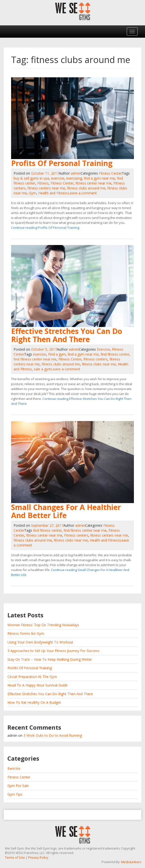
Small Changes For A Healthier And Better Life (66, 511)
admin (76, 173)
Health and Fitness (53, 193)
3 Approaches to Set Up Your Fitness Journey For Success (53, 651)
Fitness (43, 183)
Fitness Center (110, 173)
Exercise (103, 349)
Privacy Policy (38, 857)
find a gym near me (99, 178)
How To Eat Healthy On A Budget (34, 702)
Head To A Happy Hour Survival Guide (37, 685)
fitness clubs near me (99, 364)
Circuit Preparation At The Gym (32, 677)
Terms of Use (15, 857)
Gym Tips (15, 794)
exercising (74, 178)
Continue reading (45, 228)
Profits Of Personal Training (62, 163)
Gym (33, 193)
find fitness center (115, 354)
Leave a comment (82, 193)
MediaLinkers (131, 862)
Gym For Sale (18, 786)
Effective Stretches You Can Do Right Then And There (67, 335)
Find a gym (57, 354)
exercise (58, 178)
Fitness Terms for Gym (26, 633)
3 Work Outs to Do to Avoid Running (53, 735)
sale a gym (42, 369)
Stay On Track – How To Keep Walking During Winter (50, 659)
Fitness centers (95, 359)
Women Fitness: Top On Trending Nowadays (43, 625)
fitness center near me (93, 183)
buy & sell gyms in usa (31, 178)
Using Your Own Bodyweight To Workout (40, 642)
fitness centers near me (46, 188)
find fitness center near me (35, 359)
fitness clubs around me (86, 188)
